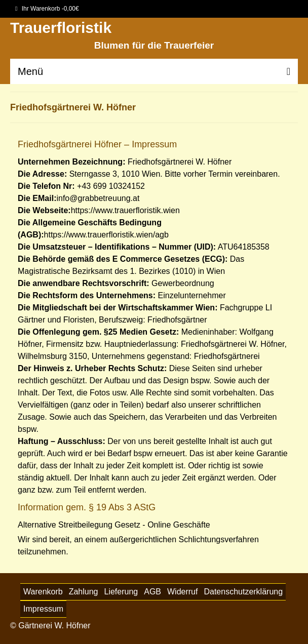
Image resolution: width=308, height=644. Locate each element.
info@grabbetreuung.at (98, 198)
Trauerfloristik (61, 28)
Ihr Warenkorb (47, 9)
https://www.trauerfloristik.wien (125, 210)
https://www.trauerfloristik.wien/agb (106, 235)
